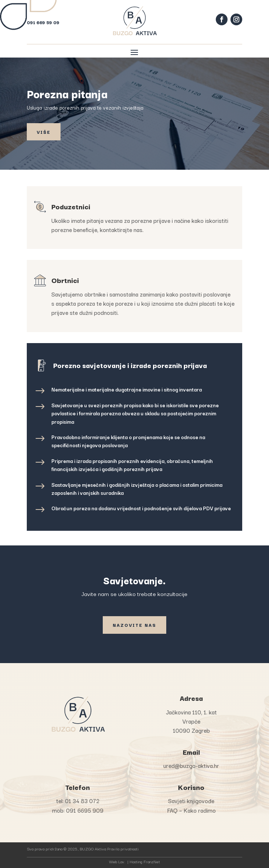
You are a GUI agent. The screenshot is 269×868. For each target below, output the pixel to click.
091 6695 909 (85, 810)
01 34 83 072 (82, 801)
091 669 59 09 (43, 22)
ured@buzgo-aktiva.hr (191, 765)
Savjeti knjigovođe (191, 801)
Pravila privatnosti (123, 849)
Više (44, 132)
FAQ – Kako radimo (191, 810)
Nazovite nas (134, 625)
